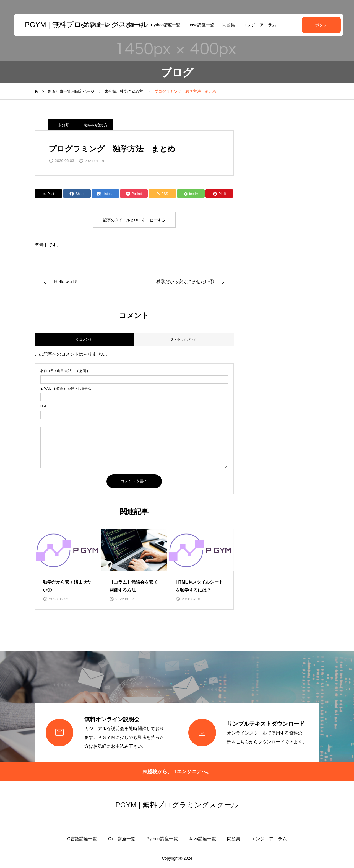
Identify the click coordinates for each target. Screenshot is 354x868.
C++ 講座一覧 (122, 839)
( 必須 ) (64, 371)
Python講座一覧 (164, 25)
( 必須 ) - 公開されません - (67, 389)
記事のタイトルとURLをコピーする (134, 220)
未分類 (64, 125)
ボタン (318, 25)
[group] (68, 569)
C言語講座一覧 (82, 839)
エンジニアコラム (258, 25)
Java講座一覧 (200, 25)
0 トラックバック (184, 340)
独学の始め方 (96, 125)
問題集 (227, 25)
